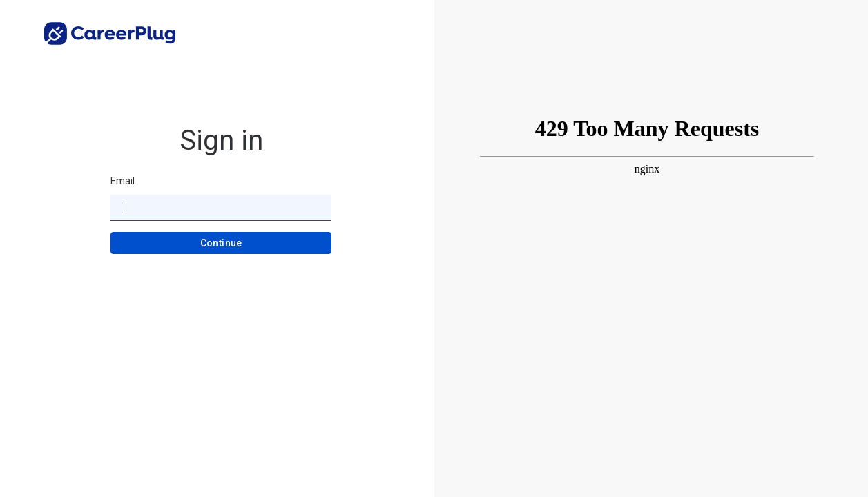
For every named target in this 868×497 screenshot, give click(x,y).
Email (123, 181)
